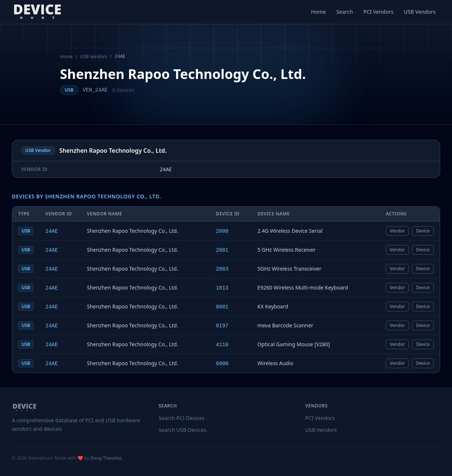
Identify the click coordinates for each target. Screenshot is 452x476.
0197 (222, 326)
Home (319, 12)
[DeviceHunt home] (37, 12)
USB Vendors (420, 12)
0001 (222, 307)
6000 (222, 364)
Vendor (397, 231)
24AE (52, 231)
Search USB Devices (183, 430)
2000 (222, 231)
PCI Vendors (378, 12)
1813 (222, 288)
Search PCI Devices (182, 418)
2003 (222, 269)
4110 (222, 345)
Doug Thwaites (106, 458)
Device (423, 231)
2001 (222, 250)
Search (345, 12)
